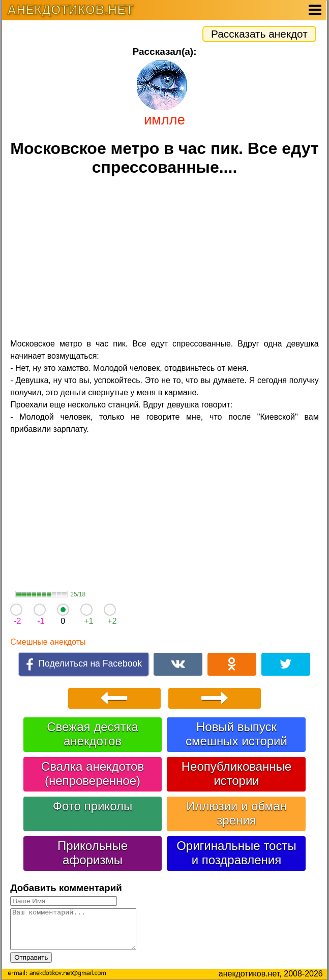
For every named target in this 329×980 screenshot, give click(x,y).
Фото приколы (93, 806)
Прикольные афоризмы (93, 853)
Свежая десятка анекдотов (93, 734)
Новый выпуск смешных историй (236, 734)
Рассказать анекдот (259, 34)
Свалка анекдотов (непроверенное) (93, 773)
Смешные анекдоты (48, 642)
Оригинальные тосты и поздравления (236, 853)
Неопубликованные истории (236, 773)
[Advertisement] (164, 259)
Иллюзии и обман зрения (236, 813)
